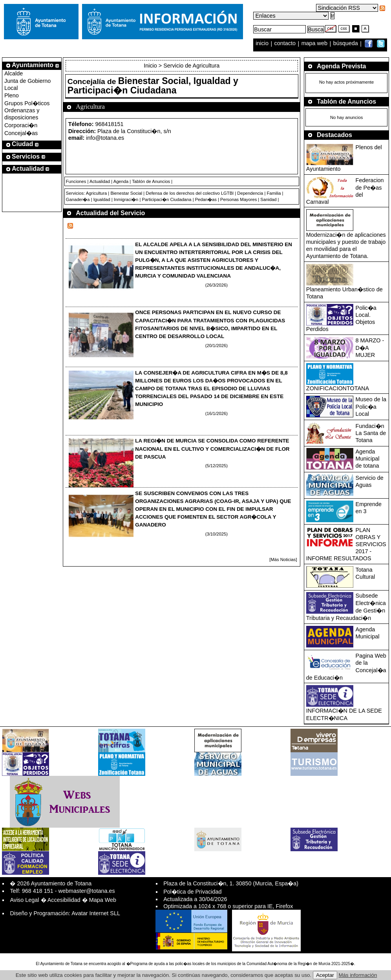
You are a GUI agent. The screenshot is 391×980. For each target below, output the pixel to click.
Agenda (121, 181)
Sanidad (268, 199)
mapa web (315, 44)
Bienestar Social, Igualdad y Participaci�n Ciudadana (153, 86)
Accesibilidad (64, 900)
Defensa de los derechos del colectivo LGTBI (190, 193)
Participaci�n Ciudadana (166, 199)
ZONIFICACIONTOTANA (338, 388)
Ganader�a (78, 199)
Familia (274, 193)
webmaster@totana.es (87, 891)
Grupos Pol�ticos (27, 103)
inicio (263, 44)
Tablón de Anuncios (151, 181)
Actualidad (100, 181)
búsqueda (346, 44)
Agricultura (96, 193)
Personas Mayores (238, 199)
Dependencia (250, 193)
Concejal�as (21, 133)
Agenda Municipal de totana (368, 459)
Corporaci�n (21, 125)
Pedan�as (206, 199)
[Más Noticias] (283, 559)
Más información (358, 975)
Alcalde (14, 73)
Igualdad (102, 199)
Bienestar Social (126, 193)
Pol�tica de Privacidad (192, 892)
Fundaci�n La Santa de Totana (371, 433)
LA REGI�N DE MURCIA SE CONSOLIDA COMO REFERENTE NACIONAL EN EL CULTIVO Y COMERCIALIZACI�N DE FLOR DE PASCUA (212, 449)
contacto (285, 44)
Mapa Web (103, 900)
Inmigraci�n (126, 199)
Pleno (12, 95)
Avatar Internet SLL (96, 913)
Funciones (76, 181)
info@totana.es (105, 138)
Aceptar (325, 975)
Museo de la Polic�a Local (371, 407)
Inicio (151, 66)
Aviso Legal (24, 900)
